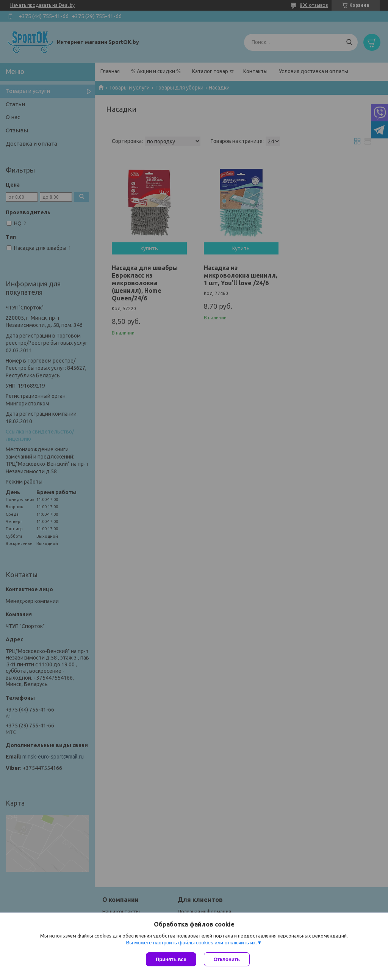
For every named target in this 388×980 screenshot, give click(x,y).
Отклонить (227, 959)
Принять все (171, 959)
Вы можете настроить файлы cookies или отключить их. (191, 943)
